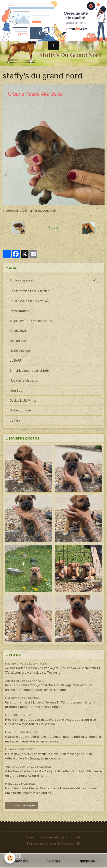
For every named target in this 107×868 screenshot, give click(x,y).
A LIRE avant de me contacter (31, 321)
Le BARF (16, 361)
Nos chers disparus (24, 381)
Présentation (19, 311)
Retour (53, 228)
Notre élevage (20, 351)
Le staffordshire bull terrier (29, 291)
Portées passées (22, 280)
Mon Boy (16, 391)
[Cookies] (10, 858)
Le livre (15, 421)
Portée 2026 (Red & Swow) (29, 301)
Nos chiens (18, 341)
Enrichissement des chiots (29, 371)
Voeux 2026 (18, 331)
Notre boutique (21, 410)
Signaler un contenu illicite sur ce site (54, 844)
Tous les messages (22, 805)
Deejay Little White (23, 401)
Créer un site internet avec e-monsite (53, 837)
